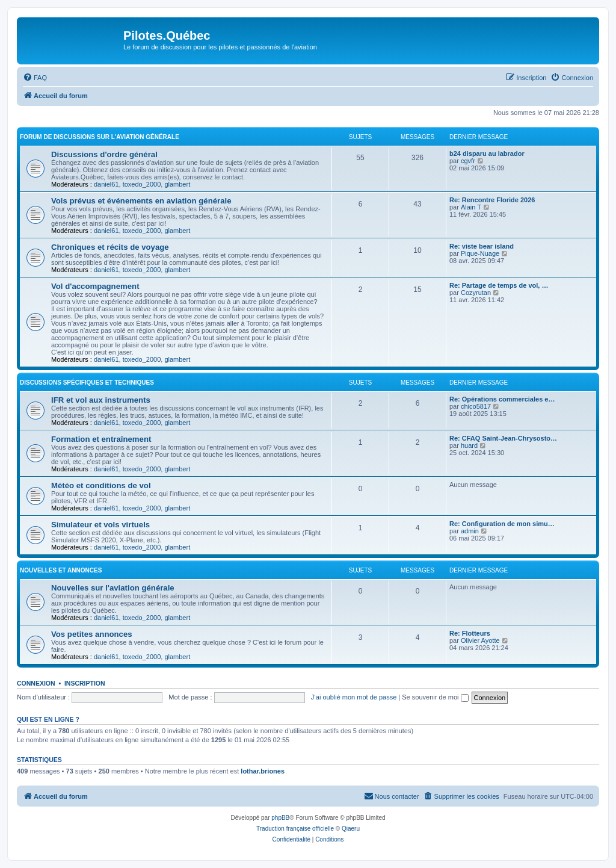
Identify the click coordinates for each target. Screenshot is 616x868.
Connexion (36, 683)
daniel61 (106, 184)
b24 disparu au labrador (487, 153)
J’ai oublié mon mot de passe (354, 697)
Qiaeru (351, 829)
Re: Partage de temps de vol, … (499, 285)
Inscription (85, 683)
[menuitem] (35, 78)
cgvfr (468, 161)
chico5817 (476, 406)
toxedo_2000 (142, 184)
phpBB (280, 818)
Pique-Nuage (480, 253)
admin (470, 531)
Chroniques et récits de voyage (110, 247)
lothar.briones (263, 771)
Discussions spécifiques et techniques (87, 383)
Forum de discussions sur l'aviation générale (100, 137)
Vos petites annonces (92, 634)
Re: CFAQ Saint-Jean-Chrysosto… (503, 438)
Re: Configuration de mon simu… (502, 524)
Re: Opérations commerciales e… (502, 399)
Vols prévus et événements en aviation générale (141, 201)
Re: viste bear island (482, 246)
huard (469, 445)
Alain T (471, 207)
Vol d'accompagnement (95, 286)
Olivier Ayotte (480, 640)
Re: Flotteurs (470, 633)
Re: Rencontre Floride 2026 (492, 200)
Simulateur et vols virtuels (100, 525)
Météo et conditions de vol (101, 485)
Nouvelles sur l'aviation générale (113, 588)
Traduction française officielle (295, 829)
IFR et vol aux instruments (101, 400)
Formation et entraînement (101, 439)
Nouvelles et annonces (61, 570)
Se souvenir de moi (435, 697)
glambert (177, 184)
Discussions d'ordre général (104, 154)
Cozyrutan (476, 293)
